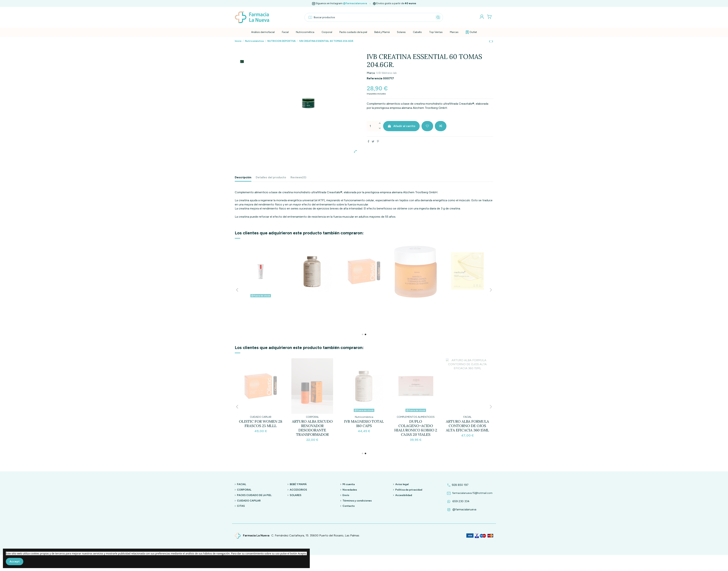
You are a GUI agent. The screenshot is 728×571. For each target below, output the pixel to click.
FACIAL (242, 484)
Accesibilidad (404, 495)
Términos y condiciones (357, 501)
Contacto (349, 506)
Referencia (374, 78)
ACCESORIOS (298, 490)
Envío (346, 495)
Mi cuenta (349, 484)
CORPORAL (244, 490)
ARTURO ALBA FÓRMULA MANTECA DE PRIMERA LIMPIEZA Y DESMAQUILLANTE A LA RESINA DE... (364, 430)
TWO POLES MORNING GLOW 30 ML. (261, 424)
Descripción (243, 177)
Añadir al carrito (401, 126)
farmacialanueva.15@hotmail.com (469, 493)
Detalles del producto (271, 177)
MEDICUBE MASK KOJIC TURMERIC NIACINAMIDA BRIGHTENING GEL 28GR (312, 428)
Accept (15, 561)
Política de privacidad (409, 490)
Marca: (371, 73)
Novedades (350, 490)
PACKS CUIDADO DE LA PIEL (254, 495)
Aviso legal (402, 484)
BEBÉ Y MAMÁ (298, 484)
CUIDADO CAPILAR (249, 501)
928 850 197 (457, 485)
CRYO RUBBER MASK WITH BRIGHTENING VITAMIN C (416, 426)
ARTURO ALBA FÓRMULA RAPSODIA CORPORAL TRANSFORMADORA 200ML (467, 428)
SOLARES (296, 495)
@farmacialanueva (355, 3)
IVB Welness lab (386, 73)
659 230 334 (458, 501)
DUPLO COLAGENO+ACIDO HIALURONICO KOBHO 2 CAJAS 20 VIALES (261, 313)
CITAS (241, 506)
